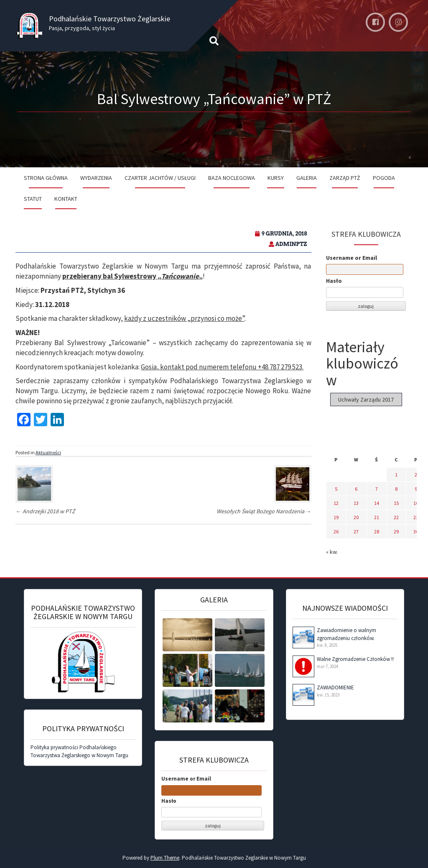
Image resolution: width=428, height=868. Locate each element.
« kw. (332, 552)
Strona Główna (46, 178)
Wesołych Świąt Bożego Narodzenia (264, 511)
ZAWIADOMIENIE (335, 687)
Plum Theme (165, 858)
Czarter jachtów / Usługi (160, 178)
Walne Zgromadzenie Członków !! (355, 659)
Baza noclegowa (232, 178)
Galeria (307, 178)
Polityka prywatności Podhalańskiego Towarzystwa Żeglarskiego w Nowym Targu (79, 751)
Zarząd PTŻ (345, 178)
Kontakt (66, 199)
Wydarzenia (96, 178)
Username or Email (352, 258)
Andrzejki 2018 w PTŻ (45, 511)
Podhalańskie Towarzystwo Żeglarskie (110, 19)
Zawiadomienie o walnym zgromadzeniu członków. (346, 634)
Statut (33, 199)
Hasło (334, 281)
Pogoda (384, 178)
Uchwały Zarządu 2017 (366, 399)
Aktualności (48, 452)
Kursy (276, 178)
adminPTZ (291, 244)
